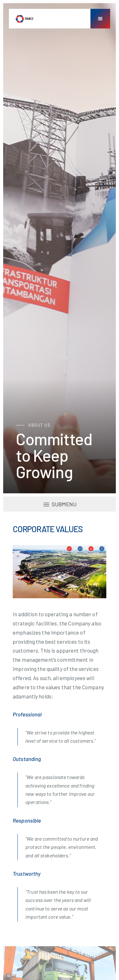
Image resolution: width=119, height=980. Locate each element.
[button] (100, 19)
